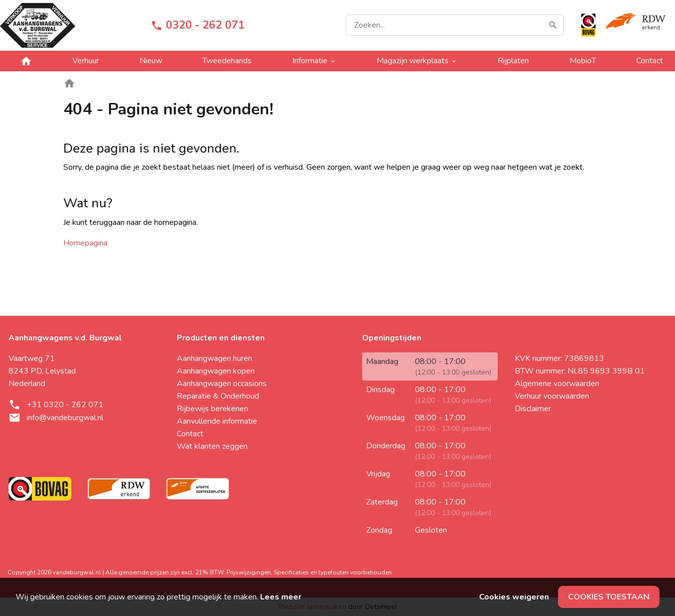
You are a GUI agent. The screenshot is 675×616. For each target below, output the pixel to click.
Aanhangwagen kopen (216, 371)
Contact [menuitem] (650, 61)
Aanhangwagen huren (214, 358)
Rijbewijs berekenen (212, 409)
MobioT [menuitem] (583, 61)
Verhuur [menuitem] (86, 61)
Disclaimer (533, 409)
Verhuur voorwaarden (552, 396)
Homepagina (85, 243)
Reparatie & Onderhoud (218, 396)
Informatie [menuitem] (314, 61)
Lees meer (281, 597)
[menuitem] (26, 61)
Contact (190, 434)
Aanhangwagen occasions (222, 384)
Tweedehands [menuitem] (227, 61)
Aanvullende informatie (217, 421)
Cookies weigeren (514, 597)
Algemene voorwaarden (557, 384)
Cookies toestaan (609, 597)
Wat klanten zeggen (212, 446)
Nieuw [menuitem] (151, 61)
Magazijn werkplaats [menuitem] (417, 61)
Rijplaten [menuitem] (513, 61)
